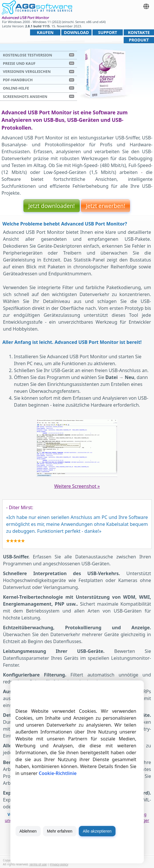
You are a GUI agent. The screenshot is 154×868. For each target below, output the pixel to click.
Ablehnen (28, 831)
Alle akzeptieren (97, 831)
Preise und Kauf (19, 63)
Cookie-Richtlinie (58, 773)
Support (108, 32)
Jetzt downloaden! (52, 206)
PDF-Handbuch (18, 80)
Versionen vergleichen (27, 71)
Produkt (139, 40)
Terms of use (38, 864)
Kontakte (139, 32)
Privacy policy (59, 864)
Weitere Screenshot (77, 486)
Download (76, 32)
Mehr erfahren (60, 831)
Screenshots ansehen (25, 96)
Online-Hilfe (16, 88)
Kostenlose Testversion (27, 55)
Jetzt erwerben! (105, 206)
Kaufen (45, 32)
